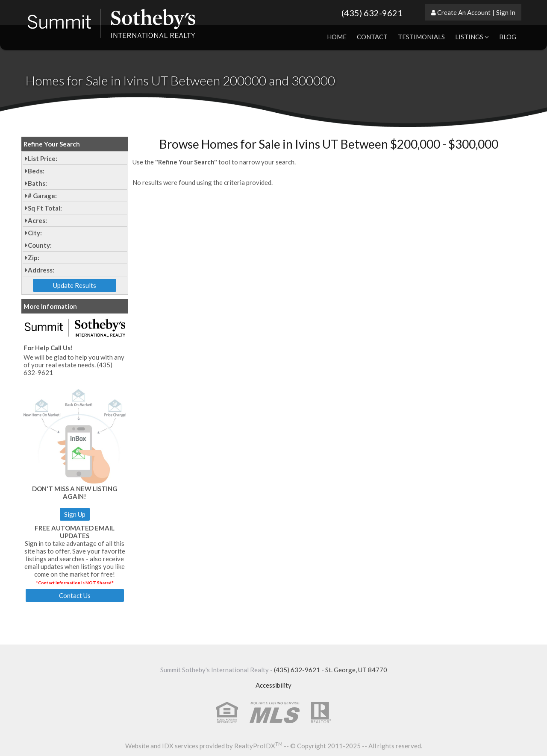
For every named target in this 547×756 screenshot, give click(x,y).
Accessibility (273, 685)
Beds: (36, 171)
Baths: (37, 183)
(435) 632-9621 (372, 13)
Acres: (37, 220)
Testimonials (421, 37)
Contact (372, 37)
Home (337, 37)
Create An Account (464, 12)
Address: (41, 270)
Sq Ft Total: (45, 208)
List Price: (43, 158)
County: (40, 245)
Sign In (506, 12)
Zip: (34, 258)
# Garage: (42, 196)
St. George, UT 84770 (356, 670)
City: (35, 233)
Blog (508, 37)
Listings (472, 37)
